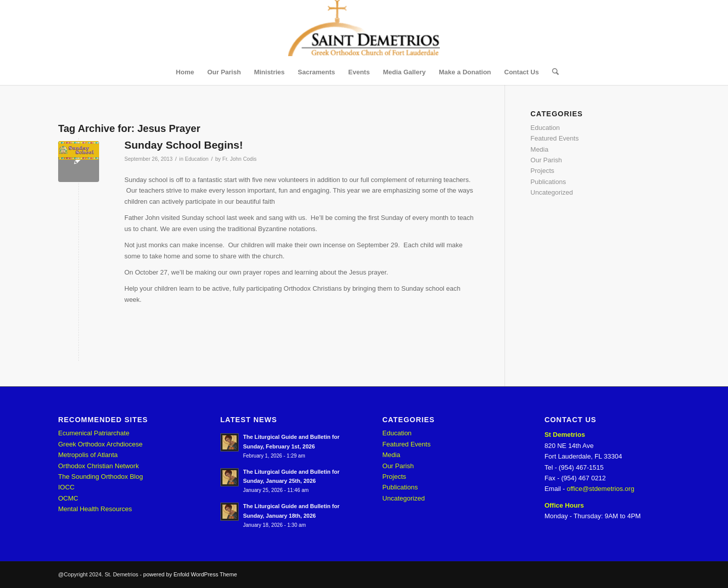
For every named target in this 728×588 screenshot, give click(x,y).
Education (197, 159)
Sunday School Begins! (184, 145)
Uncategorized (552, 192)
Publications (548, 182)
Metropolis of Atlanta (88, 455)
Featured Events (554, 138)
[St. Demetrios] (364, 30)
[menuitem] (185, 72)
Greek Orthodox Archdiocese (100, 444)
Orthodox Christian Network (99, 466)
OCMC (68, 498)
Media (539, 149)
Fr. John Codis (240, 159)
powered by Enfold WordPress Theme (190, 574)
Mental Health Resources (95, 509)
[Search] (552, 72)
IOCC (66, 487)
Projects (542, 171)
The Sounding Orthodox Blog (101, 477)
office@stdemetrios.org (601, 489)
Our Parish (546, 160)
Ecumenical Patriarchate (94, 433)
